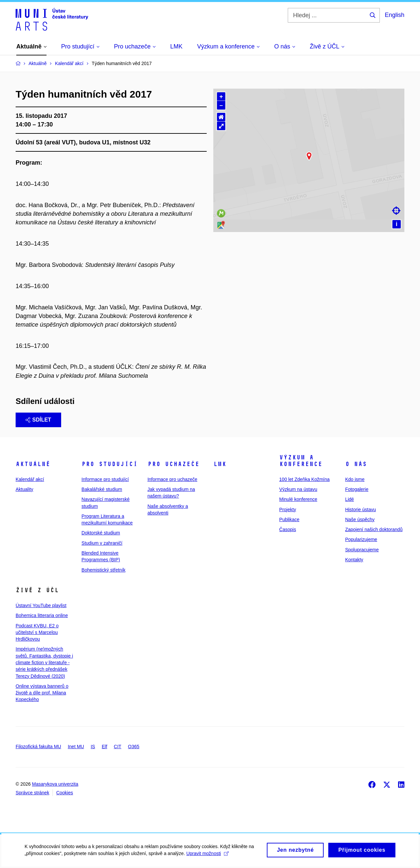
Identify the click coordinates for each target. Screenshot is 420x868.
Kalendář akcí (30, 479)
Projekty (288, 510)
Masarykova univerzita (55, 784)
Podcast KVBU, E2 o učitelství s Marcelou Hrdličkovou (37, 632)
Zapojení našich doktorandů (374, 529)
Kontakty (354, 560)
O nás (356, 464)
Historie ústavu (361, 510)
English (395, 15)
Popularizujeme (361, 539)
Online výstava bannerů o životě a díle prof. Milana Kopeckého (42, 693)
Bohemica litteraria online (42, 615)
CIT (118, 747)
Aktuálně (33, 464)
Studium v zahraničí (102, 543)
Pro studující (109, 464)
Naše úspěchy (360, 519)
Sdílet (38, 420)
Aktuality (24, 489)
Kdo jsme (355, 479)
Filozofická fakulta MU (38, 747)
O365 (134, 747)
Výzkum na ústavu (298, 489)
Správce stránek (32, 793)
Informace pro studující (105, 479)
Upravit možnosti (206, 855)
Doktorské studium (101, 533)
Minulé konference (298, 499)
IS (93, 747)
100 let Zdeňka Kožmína (304, 479)
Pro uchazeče (173, 464)
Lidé (350, 499)
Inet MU (76, 747)
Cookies (65, 793)
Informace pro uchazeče (172, 479)
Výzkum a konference (301, 461)
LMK (220, 464)
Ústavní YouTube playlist (41, 605)
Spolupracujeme (362, 550)
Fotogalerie (357, 489)
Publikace (289, 519)
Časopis (288, 529)
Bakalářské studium (102, 489)
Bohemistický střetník (103, 570)
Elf (104, 747)
